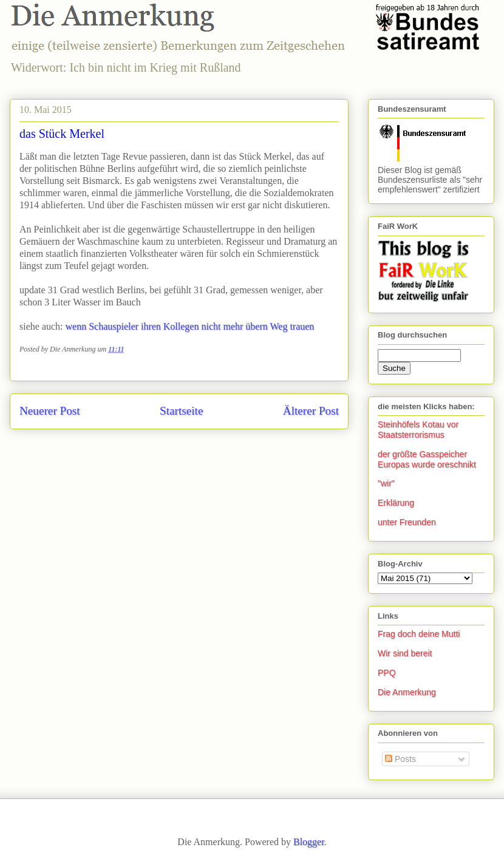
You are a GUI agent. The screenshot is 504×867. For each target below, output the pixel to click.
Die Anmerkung (407, 692)
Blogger (309, 842)
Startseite (181, 411)
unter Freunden (407, 522)
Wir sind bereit (405, 653)
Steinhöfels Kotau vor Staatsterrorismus (418, 430)
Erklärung (396, 503)
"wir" (386, 483)
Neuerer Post (50, 411)
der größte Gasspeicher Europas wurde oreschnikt (427, 459)
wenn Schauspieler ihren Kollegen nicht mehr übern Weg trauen (190, 326)
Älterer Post (311, 411)
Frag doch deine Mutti (419, 634)
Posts (400, 759)
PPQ (387, 673)
